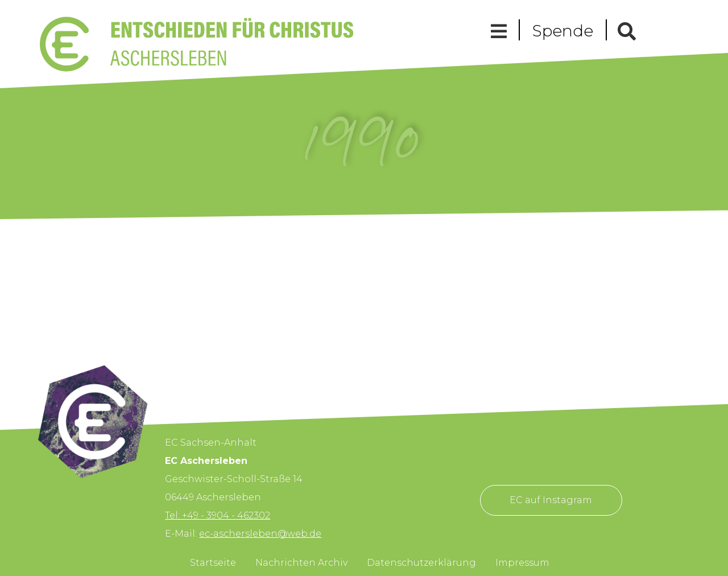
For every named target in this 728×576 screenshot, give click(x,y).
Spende (563, 31)
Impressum (522, 563)
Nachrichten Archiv (301, 563)
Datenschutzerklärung (421, 563)
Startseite (213, 563)
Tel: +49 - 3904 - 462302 (218, 515)
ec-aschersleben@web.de (260, 534)
